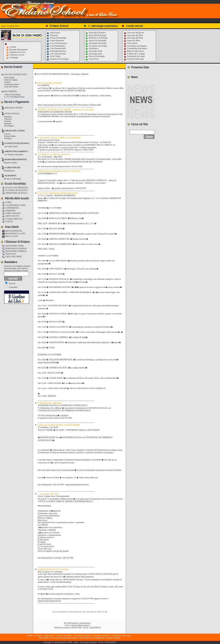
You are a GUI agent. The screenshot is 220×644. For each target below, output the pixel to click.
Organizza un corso (18, 52)
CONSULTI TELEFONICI (17, 143)
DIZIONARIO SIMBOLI (14, 251)
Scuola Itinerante (55, 40)
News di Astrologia (95, 56)
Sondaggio (14, 57)
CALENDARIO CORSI (14, 205)
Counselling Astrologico (136, 48)
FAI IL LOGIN (10, 236)
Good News (92, 59)
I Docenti (52, 35)
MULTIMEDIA (10, 91)
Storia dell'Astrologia (96, 35)
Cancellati (11, 287)
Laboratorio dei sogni (134, 56)
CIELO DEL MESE (12, 257)
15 (95, 612)
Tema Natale (131, 43)
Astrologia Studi (94, 51)
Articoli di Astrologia (96, 40)
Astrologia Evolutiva (96, 33)
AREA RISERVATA (12, 231)
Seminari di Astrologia (58, 59)
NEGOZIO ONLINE (14, 108)
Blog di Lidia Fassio (134, 51)
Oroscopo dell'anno (135, 38)
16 (99, 612)
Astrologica (92, 48)
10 (77, 612)
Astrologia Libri (94, 54)
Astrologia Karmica (56, 51)
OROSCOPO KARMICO (17, 151)
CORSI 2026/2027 (11, 213)
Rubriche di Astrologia (97, 38)
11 (80, 612)
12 (84, 612)
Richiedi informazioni (19, 50)
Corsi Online (54, 56)
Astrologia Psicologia (96, 43)
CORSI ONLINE (13, 168)
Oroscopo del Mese (133, 35)
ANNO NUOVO (11, 216)
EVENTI (7, 222)
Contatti (13, 47)
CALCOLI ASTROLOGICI (15, 74)
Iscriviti (10, 283)
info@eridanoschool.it (81, 625)
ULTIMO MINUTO (12, 219)
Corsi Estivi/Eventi (56, 54)
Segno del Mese (132, 40)
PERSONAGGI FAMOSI (14, 248)
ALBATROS (11, 176)
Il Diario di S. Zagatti (134, 54)
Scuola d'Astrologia (56, 38)
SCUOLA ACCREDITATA (15, 188)
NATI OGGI (9, 254)
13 (88, 612)
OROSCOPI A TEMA (15, 131)
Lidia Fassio (53, 33)
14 (91, 612)
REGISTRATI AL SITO (14, 234)
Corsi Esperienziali (56, 48)
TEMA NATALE (12, 114)
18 (106, 612)
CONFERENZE (10, 208)
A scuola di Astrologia (96, 46)
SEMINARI (9, 211)
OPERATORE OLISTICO (15, 193)
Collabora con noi (17, 55)
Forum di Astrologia (134, 59)
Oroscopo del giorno (134, 33)
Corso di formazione (57, 43)
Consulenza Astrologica (135, 46)
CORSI (7, 202)
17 (102, 612)
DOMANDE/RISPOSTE (16, 159)
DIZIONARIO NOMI (13, 246)
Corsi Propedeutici (56, 46)
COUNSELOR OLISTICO (15, 190)
